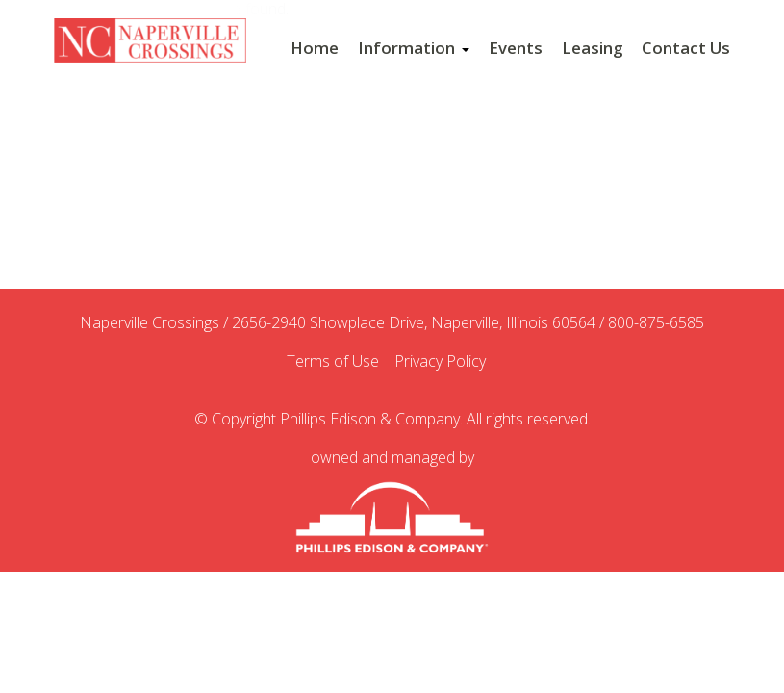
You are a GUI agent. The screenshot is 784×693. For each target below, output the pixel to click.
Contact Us (686, 49)
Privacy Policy (446, 361)
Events (516, 49)
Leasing (592, 49)
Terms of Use (339, 361)
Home (315, 49)
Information (414, 49)
